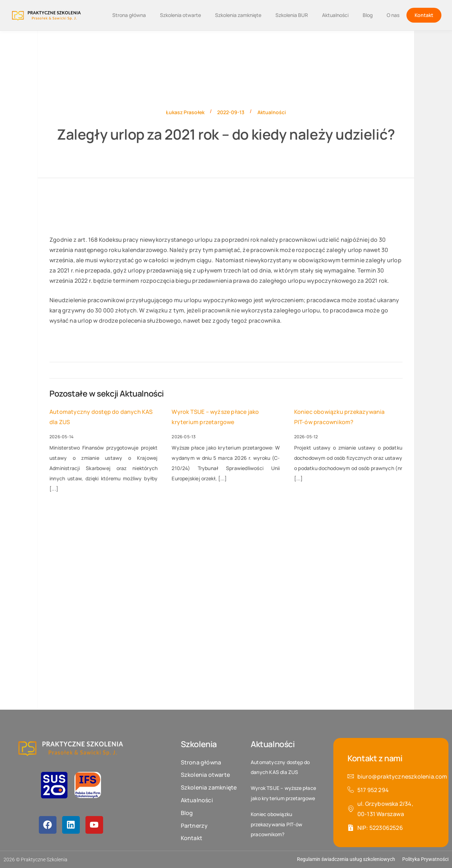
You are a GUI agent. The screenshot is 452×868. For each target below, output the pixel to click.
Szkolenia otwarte (180, 15)
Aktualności (335, 15)
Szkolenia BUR (292, 15)
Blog (368, 15)
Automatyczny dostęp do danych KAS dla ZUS (101, 417)
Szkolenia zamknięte (238, 15)
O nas (393, 15)
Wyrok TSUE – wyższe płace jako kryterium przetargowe (215, 417)
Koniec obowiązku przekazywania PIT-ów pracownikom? (340, 417)
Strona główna (129, 15)
